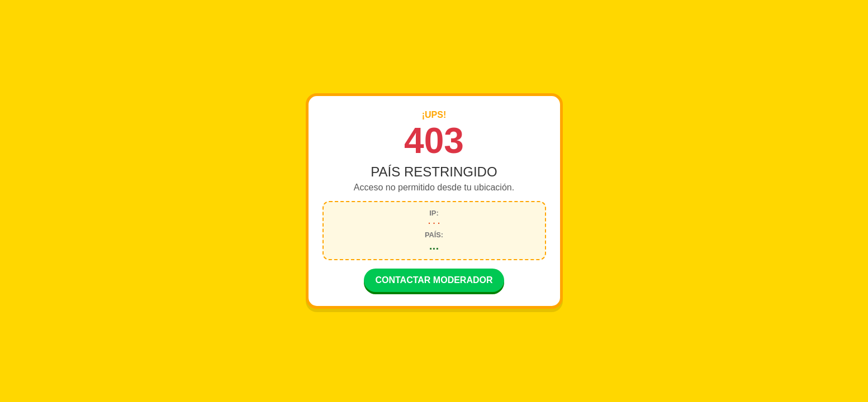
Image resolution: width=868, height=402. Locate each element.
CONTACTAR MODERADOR (434, 281)
